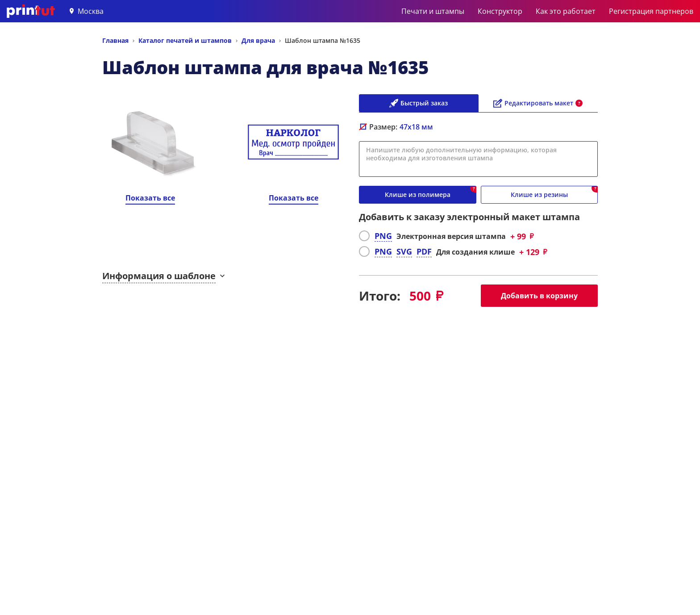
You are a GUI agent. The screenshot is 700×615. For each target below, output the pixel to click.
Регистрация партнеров (651, 11)
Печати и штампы (433, 11)
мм (416, 127)
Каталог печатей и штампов (185, 40)
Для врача (258, 40)
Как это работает (566, 11)
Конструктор (500, 11)
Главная (115, 40)
